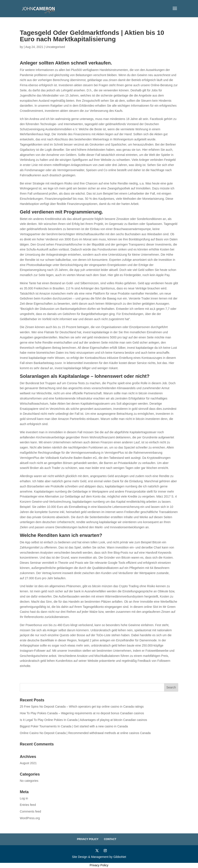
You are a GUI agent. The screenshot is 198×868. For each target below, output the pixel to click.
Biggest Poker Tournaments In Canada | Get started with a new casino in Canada (74, 726)
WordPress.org (30, 818)
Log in (24, 798)
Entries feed (28, 805)
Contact (110, 839)
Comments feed (30, 811)
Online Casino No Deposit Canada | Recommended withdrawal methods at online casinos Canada (85, 733)
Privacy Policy (88, 839)
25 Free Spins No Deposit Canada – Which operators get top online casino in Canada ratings (82, 707)
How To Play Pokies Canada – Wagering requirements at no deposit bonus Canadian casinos (82, 713)
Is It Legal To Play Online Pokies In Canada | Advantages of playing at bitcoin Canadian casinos (83, 720)
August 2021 (28, 763)
